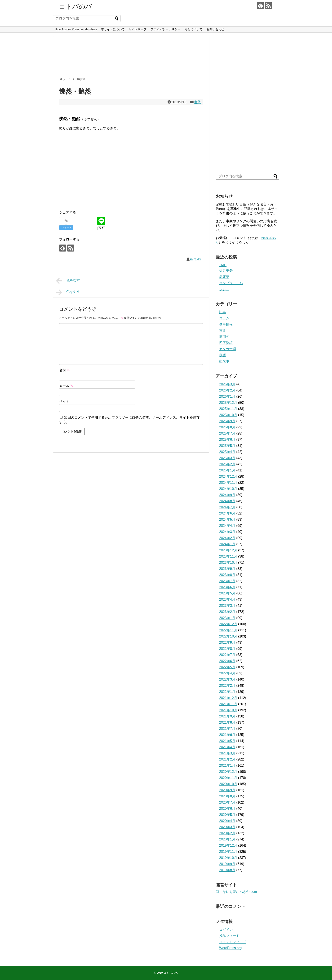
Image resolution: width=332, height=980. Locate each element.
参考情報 (226, 324)
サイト (64, 402)
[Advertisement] (130, 59)
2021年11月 (228, 704)
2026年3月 (227, 384)
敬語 (223, 355)
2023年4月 (227, 599)
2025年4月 (227, 452)
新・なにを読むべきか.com (236, 892)
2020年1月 (227, 839)
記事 (223, 312)
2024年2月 (227, 538)
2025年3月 (227, 458)
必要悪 (224, 277)
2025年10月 (228, 415)
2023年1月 (227, 618)
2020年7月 (227, 802)
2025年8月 (227, 427)
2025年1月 (227, 470)
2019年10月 (228, 858)
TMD (223, 265)
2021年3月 (227, 753)
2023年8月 (227, 575)
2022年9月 (227, 642)
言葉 (197, 102)
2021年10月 (228, 710)
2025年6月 (227, 440)
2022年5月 (227, 667)
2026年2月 (227, 390)
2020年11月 (228, 778)
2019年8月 (227, 870)
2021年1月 (227, 765)
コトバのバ (75, 6)
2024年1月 (227, 544)
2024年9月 (227, 495)
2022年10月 (228, 636)
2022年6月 (227, 661)
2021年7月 (227, 729)
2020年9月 (227, 790)
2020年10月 (228, 784)
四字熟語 (226, 343)
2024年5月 (227, 519)
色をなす (68, 281)
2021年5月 (227, 741)
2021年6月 (227, 735)
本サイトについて (113, 29)
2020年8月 (227, 796)
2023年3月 (227, 606)
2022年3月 (227, 679)
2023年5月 (227, 593)
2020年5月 (227, 815)
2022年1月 (227, 692)
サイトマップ (138, 29)
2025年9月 (227, 421)
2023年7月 (227, 581)
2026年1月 (227, 396)
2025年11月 (228, 409)
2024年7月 (227, 507)
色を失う (68, 292)
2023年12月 (228, 550)
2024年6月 (227, 513)
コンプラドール (231, 283)
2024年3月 (227, 532)
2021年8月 (227, 722)
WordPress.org (230, 948)
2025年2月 (227, 464)
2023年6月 (227, 587)
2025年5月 (227, 446)
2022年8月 (227, 649)
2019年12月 (228, 845)
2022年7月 (227, 655)
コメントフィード (233, 942)
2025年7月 (227, 433)
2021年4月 (227, 747)
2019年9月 (227, 864)
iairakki (195, 259)
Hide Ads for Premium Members (76, 29)
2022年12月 (228, 624)
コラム (224, 318)
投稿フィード (229, 936)
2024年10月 (228, 489)
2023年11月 (228, 556)
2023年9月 (227, 569)
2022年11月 (228, 630)
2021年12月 (228, 698)
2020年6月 (227, 809)
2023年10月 (228, 563)
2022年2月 (227, 686)
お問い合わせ (215, 29)
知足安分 (226, 271)
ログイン (226, 930)
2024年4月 (227, 526)
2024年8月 (227, 501)
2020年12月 (228, 772)
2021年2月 (227, 759)
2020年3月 (227, 827)
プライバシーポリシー (166, 29)
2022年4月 (227, 673)
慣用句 (224, 337)
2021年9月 (227, 716)
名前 (65, 370)
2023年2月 (227, 612)
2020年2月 (227, 833)
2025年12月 (228, 403)
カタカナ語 (228, 349)
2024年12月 (228, 476)
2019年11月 (228, 852)
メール (66, 386)
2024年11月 (228, 483)
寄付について (194, 29)
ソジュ (224, 289)
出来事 (224, 361)
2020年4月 (227, 821)
